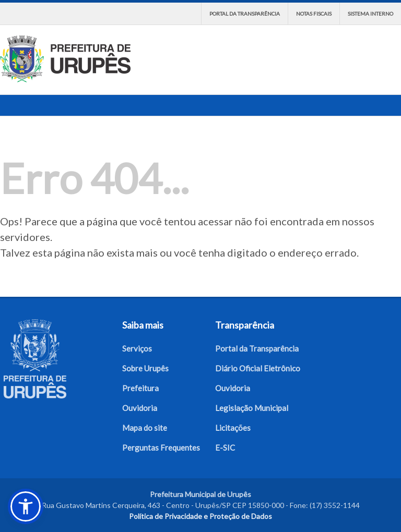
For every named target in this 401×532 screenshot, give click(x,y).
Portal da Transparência (245, 14)
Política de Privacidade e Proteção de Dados (200, 516)
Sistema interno (370, 14)
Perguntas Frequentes (161, 448)
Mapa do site (145, 428)
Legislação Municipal (252, 408)
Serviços (137, 348)
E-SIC (225, 448)
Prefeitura (140, 388)
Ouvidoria (140, 408)
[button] (26, 506)
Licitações (233, 428)
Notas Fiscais (314, 14)
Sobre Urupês (145, 368)
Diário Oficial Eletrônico (258, 368)
